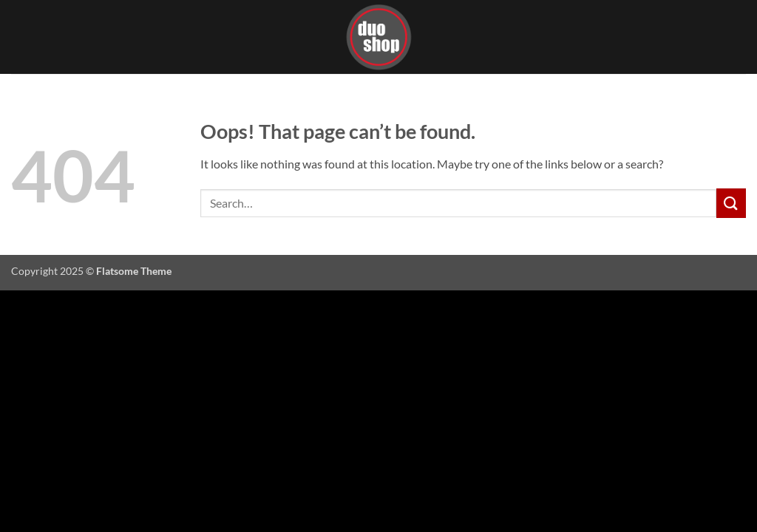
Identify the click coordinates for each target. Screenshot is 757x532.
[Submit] (731, 203)
